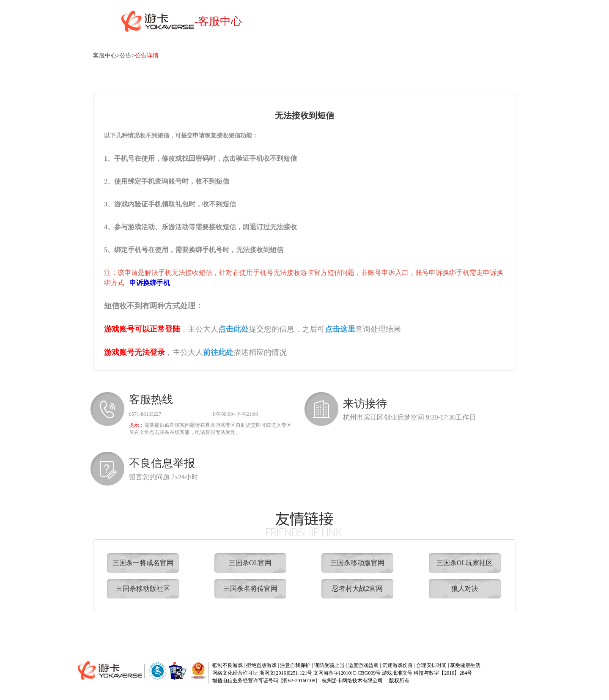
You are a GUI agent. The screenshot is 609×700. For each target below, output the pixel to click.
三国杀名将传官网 (250, 589)
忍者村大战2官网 (357, 589)
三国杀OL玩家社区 (465, 563)
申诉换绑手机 (150, 283)
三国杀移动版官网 (357, 563)
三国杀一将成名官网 (143, 563)
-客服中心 (218, 21)
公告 (126, 56)
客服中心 (105, 56)
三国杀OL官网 (250, 563)
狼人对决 (465, 589)
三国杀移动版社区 (143, 589)
